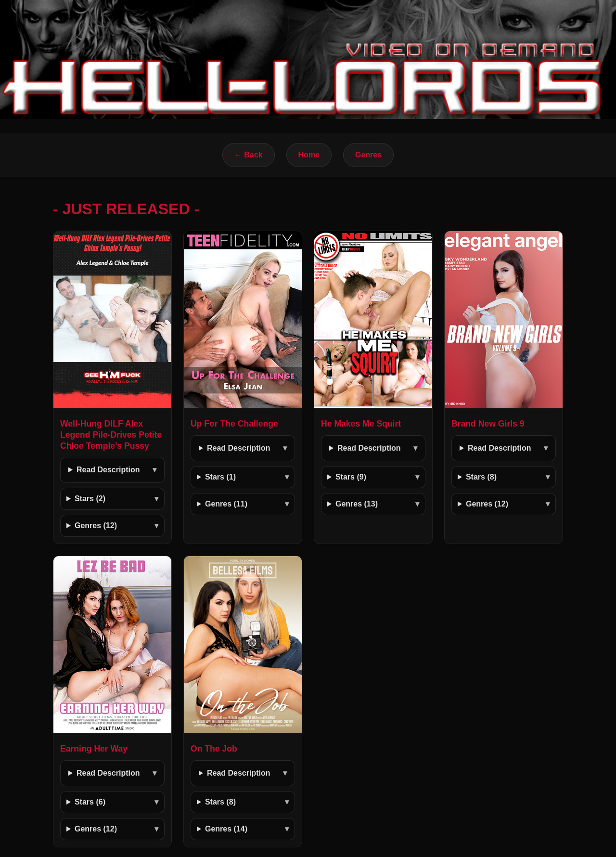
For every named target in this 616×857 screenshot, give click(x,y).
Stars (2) (90, 499)
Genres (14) (226, 829)
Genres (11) (226, 504)
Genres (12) (96, 526)
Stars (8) (481, 477)
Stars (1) (220, 477)
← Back (249, 155)
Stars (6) (90, 802)
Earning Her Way (94, 749)
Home (309, 155)
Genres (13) (357, 504)
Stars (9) (351, 477)
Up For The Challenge (234, 424)
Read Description (108, 470)
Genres (368, 155)
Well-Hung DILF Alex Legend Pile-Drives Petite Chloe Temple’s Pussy (111, 435)
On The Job (214, 749)
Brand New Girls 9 (488, 424)
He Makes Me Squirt (361, 424)
